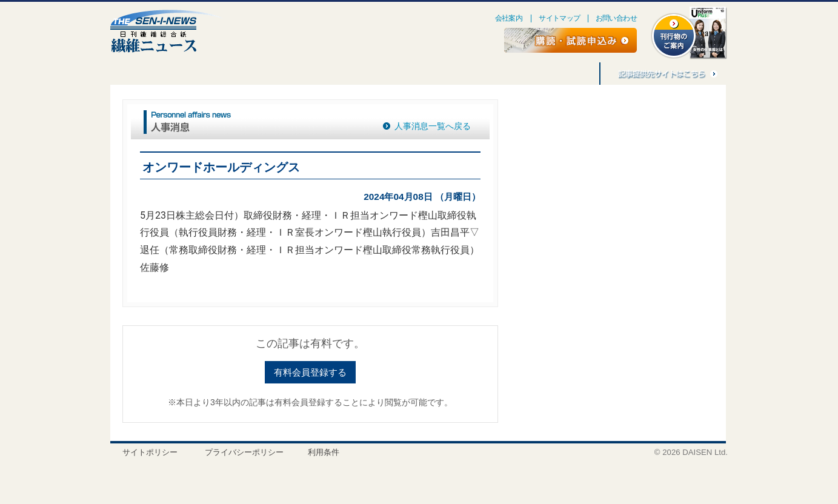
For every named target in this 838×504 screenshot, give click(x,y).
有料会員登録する (310, 372)
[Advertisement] (612, 197)
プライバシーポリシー (244, 452)
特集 (131, 74)
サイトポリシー (150, 452)
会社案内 (509, 18)
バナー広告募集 (502, 74)
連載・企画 (182, 74)
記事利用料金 (568, 74)
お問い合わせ (616, 18)
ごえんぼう (240, 74)
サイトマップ (559, 18)
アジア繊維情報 (429, 74)
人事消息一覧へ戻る (433, 126)
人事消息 (294, 74)
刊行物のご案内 (356, 74)
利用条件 (324, 452)
